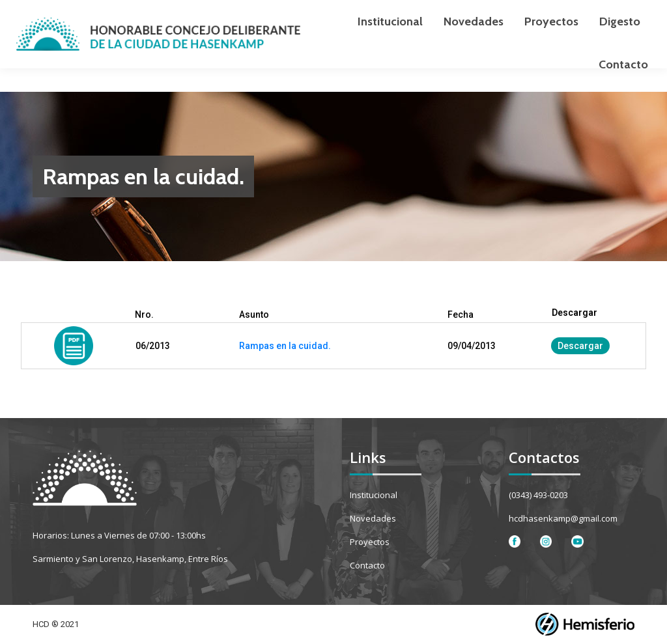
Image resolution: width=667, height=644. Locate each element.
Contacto (367, 565)
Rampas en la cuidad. (285, 346)
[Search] (569, 12)
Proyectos (370, 542)
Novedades (373, 518)
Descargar (580, 346)
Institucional (374, 495)
